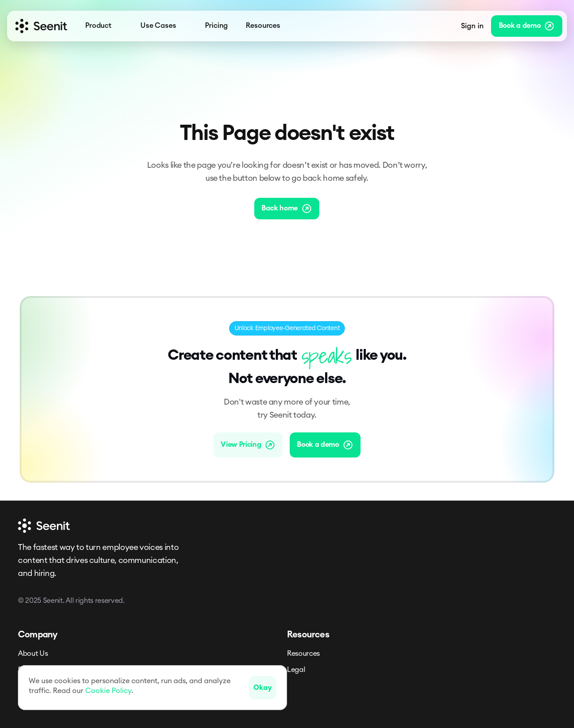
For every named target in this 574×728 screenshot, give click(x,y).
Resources (303, 654)
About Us (33, 654)
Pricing (216, 26)
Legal (296, 670)
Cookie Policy (108, 691)
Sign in (472, 26)
